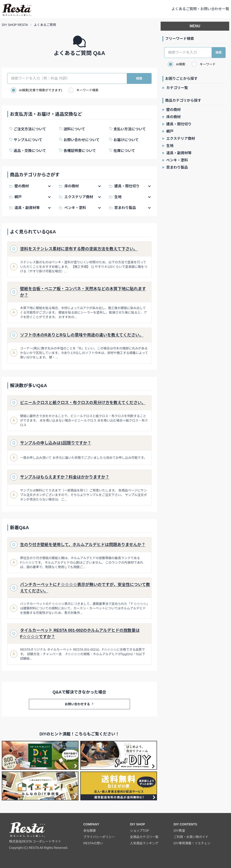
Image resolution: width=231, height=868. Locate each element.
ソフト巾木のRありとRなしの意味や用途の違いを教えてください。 (82, 335)
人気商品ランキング (144, 843)
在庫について (124, 151)
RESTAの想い (93, 843)
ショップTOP (140, 831)
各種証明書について (79, 151)
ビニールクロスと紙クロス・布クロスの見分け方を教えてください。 (83, 403)
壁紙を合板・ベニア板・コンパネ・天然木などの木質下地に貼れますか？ (83, 292)
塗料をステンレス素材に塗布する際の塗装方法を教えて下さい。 (79, 249)
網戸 (18, 197)
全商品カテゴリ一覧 (144, 837)
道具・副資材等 (27, 208)
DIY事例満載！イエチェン (192, 843)
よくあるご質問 (45, 25)
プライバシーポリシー (99, 837)
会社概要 (90, 831)
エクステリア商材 (79, 197)
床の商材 (72, 186)
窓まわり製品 (125, 208)
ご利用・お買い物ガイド (191, 837)
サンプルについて (28, 140)
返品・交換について (29, 151)
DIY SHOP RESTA (15, 25)
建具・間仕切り (127, 186)
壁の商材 (22, 186)
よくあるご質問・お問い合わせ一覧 (200, 9)
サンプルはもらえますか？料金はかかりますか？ (65, 477)
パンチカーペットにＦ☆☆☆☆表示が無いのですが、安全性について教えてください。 (85, 588)
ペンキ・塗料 (75, 208)
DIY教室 (179, 831)
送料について (74, 129)
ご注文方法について (29, 129)
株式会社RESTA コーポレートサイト (35, 841)
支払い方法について (129, 129)
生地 (118, 197)
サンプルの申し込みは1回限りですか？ (56, 443)
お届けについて (126, 140)
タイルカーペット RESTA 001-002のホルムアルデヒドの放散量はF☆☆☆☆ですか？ (80, 634)
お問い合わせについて (81, 140)
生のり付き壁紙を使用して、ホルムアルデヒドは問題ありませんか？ (83, 545)
